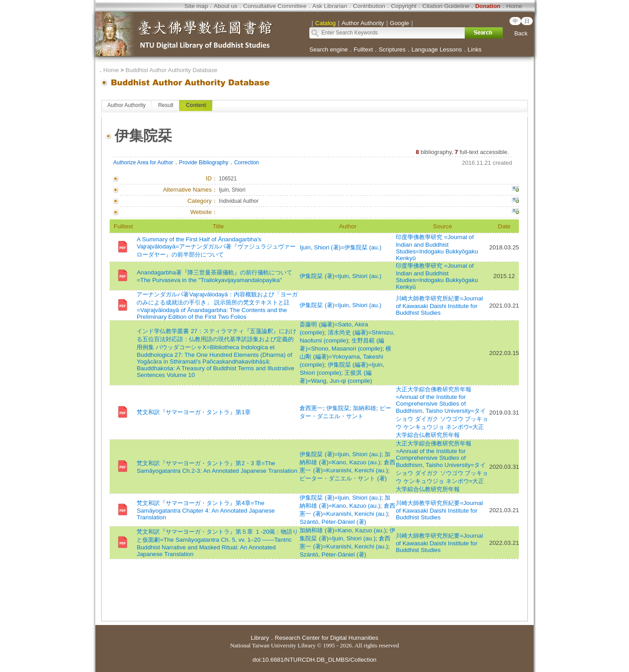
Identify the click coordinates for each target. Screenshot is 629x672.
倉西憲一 (311, 408)
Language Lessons (437, 49)
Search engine (329, 49)
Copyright (404, 6)
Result (166, 105)
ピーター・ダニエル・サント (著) (343, 478)
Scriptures (392, 49)
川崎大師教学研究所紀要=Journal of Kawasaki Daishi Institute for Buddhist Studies (439, 306)
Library (260, 638)
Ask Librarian (330, 6)
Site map (196, 6)
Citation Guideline (446, 6)
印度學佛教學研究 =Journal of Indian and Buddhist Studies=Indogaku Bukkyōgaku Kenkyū (437, 248)
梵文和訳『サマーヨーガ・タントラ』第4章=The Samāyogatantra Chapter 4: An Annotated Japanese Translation (205, 510)
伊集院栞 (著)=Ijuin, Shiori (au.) (340, 276)
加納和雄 (364, 408)
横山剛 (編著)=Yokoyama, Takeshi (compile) (345, 357)
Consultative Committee (275, 6)
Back (521, 33)
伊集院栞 (338, 408)
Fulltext (363, 49)
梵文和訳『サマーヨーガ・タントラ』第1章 (193, 412)
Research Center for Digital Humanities (327, 638)
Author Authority (126, 105)
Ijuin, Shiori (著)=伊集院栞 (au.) (340, 247)
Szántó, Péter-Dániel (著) (333, 522)
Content (196, 105)
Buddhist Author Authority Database (171, 70)
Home (514, 6)
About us (225, 6)
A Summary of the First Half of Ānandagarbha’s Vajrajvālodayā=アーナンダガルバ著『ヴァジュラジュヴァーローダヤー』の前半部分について (216, 247)
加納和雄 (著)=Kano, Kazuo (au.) (343, 530)
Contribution (369, 6)
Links (475, 49)
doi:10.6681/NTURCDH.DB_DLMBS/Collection (314, 660)
